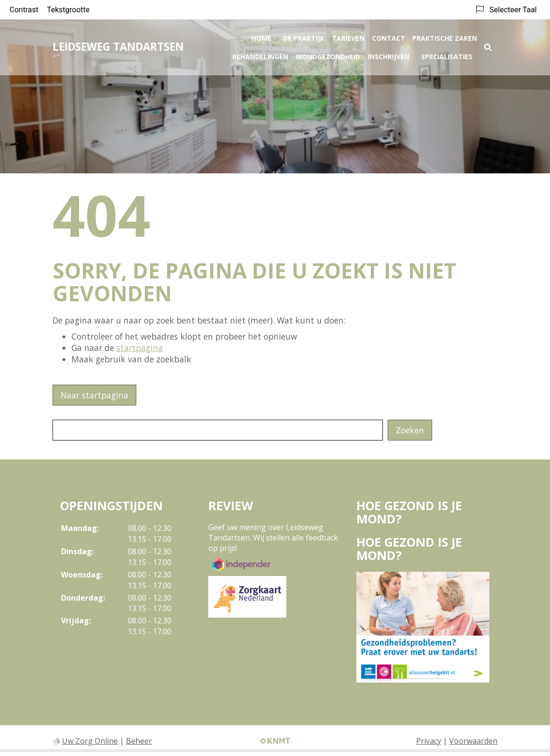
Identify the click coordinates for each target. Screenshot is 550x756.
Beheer (139, 741)
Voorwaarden (473, 741)
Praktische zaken (445, 36)
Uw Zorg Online (90, 741)
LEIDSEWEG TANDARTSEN (118, 45)
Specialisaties (447, 55)
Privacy (429, 741)
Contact (389, 36)
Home (261, 36)
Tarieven (348, 36)
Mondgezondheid (328, 55)
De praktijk (304, 36)
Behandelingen (260, 55)
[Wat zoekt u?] (218, 430)
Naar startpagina (94, 395)
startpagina (140, 348)
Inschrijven (389, 55)
